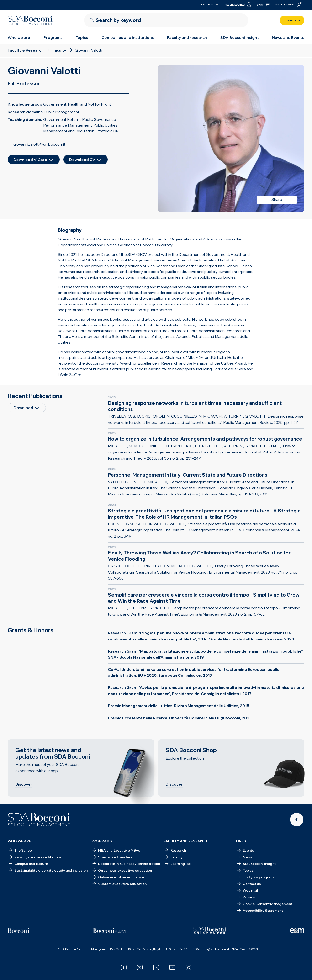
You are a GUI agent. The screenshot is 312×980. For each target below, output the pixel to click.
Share (277, 199)
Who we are (19, 37)
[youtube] (172, 968)
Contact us (292, 20)
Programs (53, 37)
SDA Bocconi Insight (240, 37)
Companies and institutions (128, 37)
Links (241, 841)
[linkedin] (156, 968)
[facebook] (124, 968)
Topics (82, 37)
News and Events (288, 37)
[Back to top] (297, 820)
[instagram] (189, 968)
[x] (140, 968)
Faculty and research (187, 37)
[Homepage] (39, 820)
